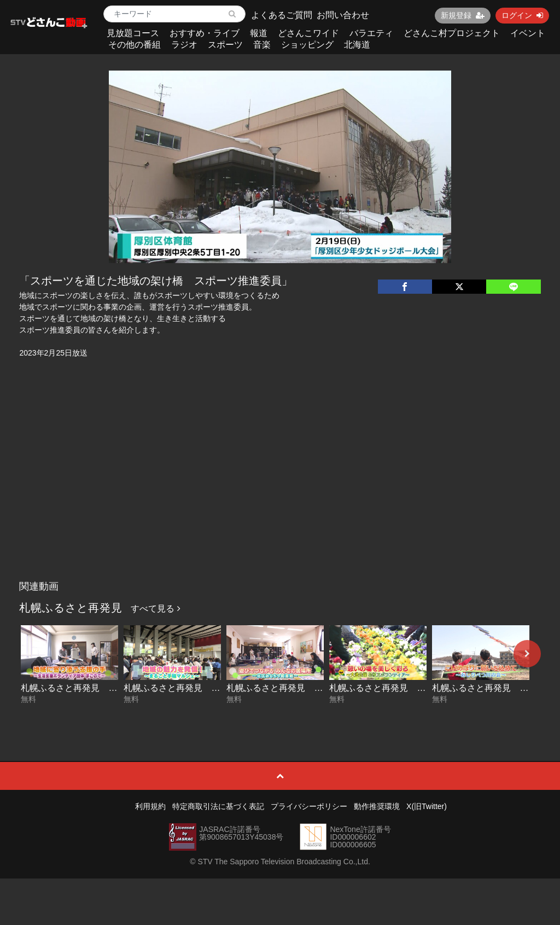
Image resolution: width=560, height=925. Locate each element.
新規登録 (463, 15)
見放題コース (133, 33)
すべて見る (155, 609)
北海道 (357, 45)
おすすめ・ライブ (205, 33)
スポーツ (225, 45)
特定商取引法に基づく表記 (218, 806)
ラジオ (184, 45)
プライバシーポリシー (309, 806)
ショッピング (307, 45)
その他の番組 (135, 45)
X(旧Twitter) (427, 806)
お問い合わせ (343, 15)
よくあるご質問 (282, 15)
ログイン (522, 15)
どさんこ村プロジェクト (452, 33)
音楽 (262, 45)
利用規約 (150, 806)
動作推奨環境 (377, 806)
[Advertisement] (280, 493)
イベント (528, 33)
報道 (259, 33)
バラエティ (371, 33)
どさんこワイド (308, 33)
